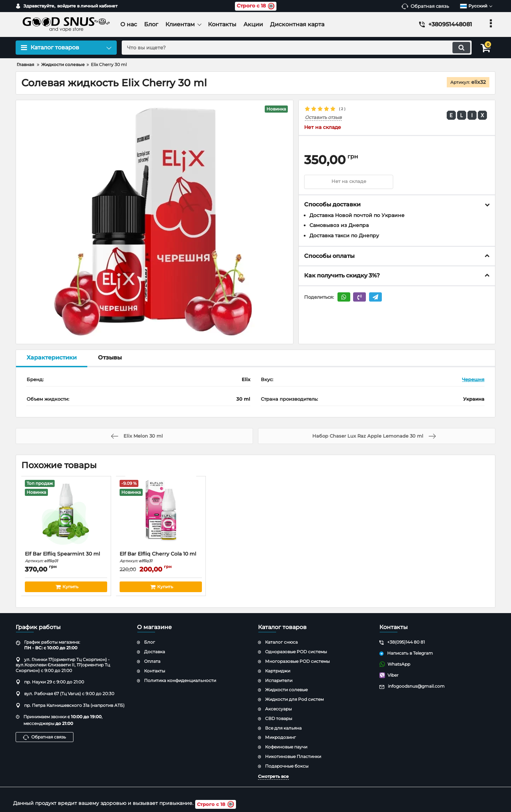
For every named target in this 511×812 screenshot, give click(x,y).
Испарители (279, 680)
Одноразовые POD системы (296, 652)
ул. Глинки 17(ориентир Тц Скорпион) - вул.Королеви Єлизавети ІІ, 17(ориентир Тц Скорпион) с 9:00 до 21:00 (63, 665)
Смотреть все (273, 776)
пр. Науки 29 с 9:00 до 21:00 (50, 682)
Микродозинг (281, 737)
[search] (294, 48)
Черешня (473, 379)
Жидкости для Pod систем (294, 699)
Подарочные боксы (287, 766)
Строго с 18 (256, 6)
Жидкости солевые (286, 690)
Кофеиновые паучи (286, 747)
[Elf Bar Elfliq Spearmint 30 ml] (66, 515)
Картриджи (278, 671)
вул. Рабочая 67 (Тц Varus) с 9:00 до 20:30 (65, 694)
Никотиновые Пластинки (293, 756)
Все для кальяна (283, 728)
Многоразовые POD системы (297, 661)
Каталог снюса (281, 642)
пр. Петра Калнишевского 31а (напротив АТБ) (70, 705)
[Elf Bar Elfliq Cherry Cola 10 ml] (161, 515)
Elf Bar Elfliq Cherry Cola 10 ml (161, 557)
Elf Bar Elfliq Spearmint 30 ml (66, 557)
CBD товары (279, 718)
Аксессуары (278, 709)
